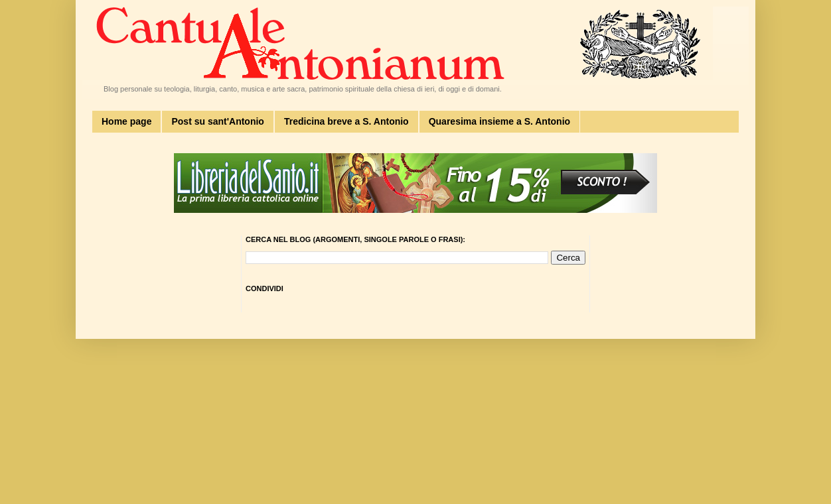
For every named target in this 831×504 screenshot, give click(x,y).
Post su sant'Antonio (217, 121)
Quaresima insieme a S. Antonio (499, 121)
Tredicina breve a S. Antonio (346, 121)
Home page (126, 121)
